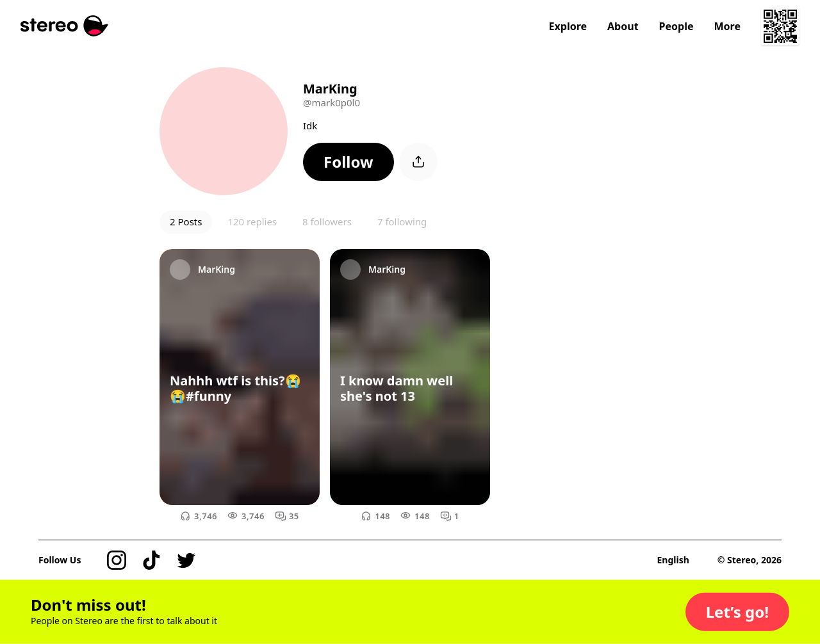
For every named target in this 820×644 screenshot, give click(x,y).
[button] (348, 162)
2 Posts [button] (186, 221)
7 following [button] (402, 221)
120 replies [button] (252, 221)
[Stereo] (64, 26)
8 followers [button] (327, 221)
